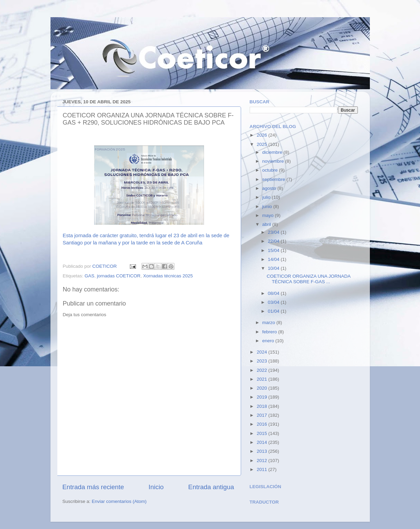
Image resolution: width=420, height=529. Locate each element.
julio (267, 197)
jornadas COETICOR (119, 276)
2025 (262, 144)
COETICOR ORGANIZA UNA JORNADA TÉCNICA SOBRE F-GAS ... (308, 279)
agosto (270, 188)
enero (269, 341)
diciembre (273, 152)
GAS (89, 276)
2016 (262, 424)
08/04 (274, 293)
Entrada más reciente (93, 487)
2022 (262, 370)
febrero (270, 332)
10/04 (274, 268)
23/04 (274, 232)
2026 (262, 135)
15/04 (274, 250)
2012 (262, 461)
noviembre (274, 161)
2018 (262, 406)
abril (267, 224)
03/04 (274, 302)
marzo (269, 323)
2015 (262, 433)
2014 (262, 442)
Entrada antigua (211, 487)
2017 (262, 415)
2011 (262, 469)
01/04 (274, 311)
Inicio (156, 487)
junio (268, 206)
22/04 (274, 241)
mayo (269, 215)
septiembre (275, 179)
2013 (262, 451)
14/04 (274, 259)
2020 (262, 388)
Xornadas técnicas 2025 (168, 276)
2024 (262, 352)
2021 (262, 379)
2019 (262, 397)
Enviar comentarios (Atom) (119, 501)
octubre (271, 170)
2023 (262, 361)
